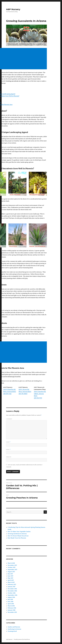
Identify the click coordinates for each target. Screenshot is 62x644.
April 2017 (11, 580)
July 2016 (10, 599)
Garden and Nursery (14, 627)
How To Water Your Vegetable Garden (19, 532)
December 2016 (12, 589)
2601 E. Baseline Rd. (40, 392)
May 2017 (10, 578)
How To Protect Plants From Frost (18, 536)
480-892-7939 (38, 398)
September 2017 (12, 570)
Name (8, 442)
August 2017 (11, 572)
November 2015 (12, 612)
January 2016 (12, 610)
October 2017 (12, 567)
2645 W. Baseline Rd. (9, 389)
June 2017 (10, 576)
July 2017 (10, 574)
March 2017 (11, 582)
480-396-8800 (23, 394)
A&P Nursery (13, 9)
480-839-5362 (7, 394)
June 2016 (10, 602)
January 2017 (11, 587)
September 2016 (12, 595)
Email (8, 449)
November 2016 (12, 591)
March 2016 (11, 606)
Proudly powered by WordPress (22, 639)
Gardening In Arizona (14, 629)
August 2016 (11, 597)
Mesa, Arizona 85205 (25, 392)
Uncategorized (12, 631)
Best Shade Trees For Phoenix (17, 538)
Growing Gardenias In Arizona (17, 534)
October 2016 (12, 593)
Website (9, 457)
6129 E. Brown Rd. (24, 389)
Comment (9, 419)
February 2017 (12, 584)
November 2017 (12, 565)
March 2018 (11, 563)
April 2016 (11, 604)
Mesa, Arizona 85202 (10, 392)
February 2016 (12, 608)
